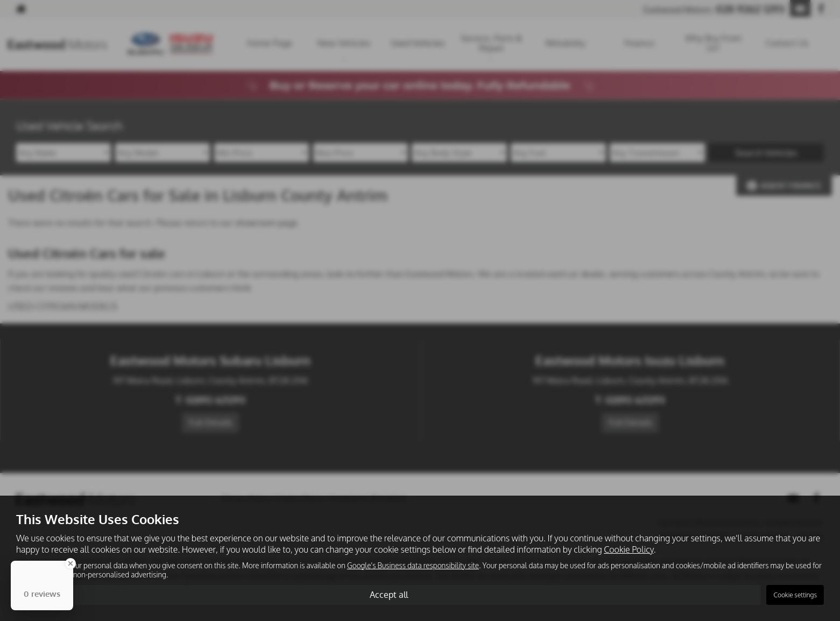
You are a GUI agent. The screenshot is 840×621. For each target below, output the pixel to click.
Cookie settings (795, 595)
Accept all (389, 595)
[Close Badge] (70, 563)
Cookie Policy (629, 549)
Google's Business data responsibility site (413, 565)
